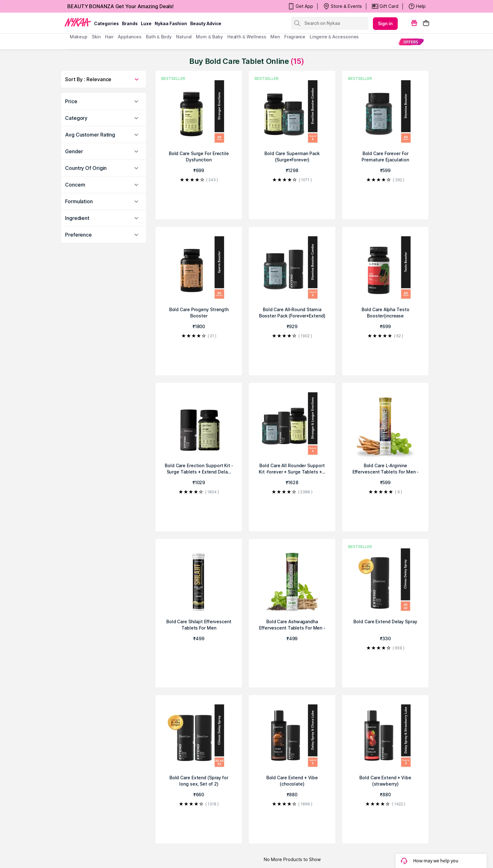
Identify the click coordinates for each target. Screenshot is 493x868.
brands (130, 23)
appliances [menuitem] (130, 37)
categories (106, 23)
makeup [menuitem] (78, 37)
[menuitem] (411, 42)
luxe (146, 23)
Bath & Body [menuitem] (159, 37)
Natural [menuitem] (184, 37)
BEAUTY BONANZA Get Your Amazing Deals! (120, 6)
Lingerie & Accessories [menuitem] (334, 37)
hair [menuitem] (109, 37)
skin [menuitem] (96, 37)
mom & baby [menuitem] (209, 37)
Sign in (385, 23)
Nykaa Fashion (171, 23)
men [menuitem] (275, 37)
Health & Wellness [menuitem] (247, 37)
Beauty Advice (206, 23)
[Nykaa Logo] (78, 22)
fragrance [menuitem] (295, 37)
